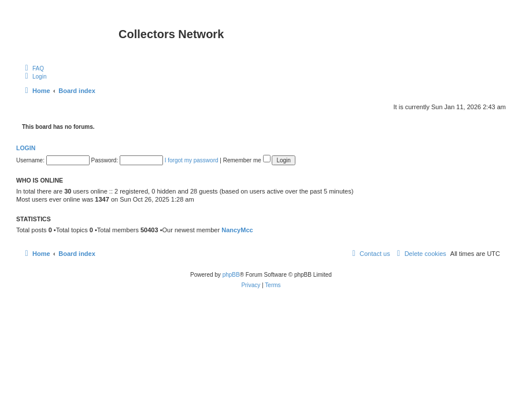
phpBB (231, 275)
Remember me (247, 160)
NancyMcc (237, 230)
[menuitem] (33, 68)
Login (26, 148)
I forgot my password (192, 160)
